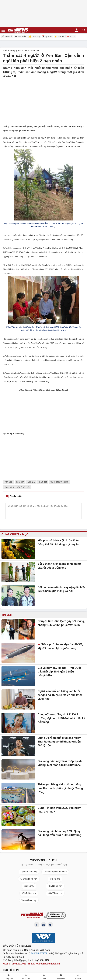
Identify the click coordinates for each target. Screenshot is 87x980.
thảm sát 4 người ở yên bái (17, 487)
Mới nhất (7, 36)
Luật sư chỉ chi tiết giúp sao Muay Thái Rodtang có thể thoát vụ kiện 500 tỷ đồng (59, 742)
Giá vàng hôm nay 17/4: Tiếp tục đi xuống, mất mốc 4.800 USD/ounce (60, 763)
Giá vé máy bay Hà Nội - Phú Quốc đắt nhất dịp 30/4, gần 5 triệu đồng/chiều (60, 672)
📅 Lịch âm (47, 36)
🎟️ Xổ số (71, 36)
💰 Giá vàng (34, 36)
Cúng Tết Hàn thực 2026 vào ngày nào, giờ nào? (59, 810)
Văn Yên (8, 482)
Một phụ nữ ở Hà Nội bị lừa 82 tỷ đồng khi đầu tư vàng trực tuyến (58, 542)
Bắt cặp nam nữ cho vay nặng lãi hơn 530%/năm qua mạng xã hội (61, 589)
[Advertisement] (44, 99)
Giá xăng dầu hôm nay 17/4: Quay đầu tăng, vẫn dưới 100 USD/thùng (60, 833)
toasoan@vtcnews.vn (48, 964)
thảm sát (43, 482)
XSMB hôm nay (29, 893)
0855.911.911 (19, 964)
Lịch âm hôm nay (29, 872)
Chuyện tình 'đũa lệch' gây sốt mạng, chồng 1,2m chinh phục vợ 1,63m (61, 623)
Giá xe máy (29, 886)
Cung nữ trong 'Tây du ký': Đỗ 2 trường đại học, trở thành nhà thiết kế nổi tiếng (61, 718)
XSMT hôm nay (55, 893)
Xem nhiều (20, 36)
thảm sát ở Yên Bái (59, 482)
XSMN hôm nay (55, 886)
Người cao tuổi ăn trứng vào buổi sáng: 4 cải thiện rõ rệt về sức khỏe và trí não (60, 695)
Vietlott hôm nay (29, 900)
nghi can (20, 482)
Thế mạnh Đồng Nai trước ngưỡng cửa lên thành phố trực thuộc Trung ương (60, 788)
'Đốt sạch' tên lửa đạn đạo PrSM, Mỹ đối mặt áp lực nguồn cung (60, 646)
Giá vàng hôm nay (29, 879)
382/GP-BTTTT (39, 954)
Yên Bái (31, 482)
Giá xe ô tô (55, 879)
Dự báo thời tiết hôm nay (55, 872)
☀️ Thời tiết (59, 36)
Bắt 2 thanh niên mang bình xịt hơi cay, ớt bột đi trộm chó (60, 566)
